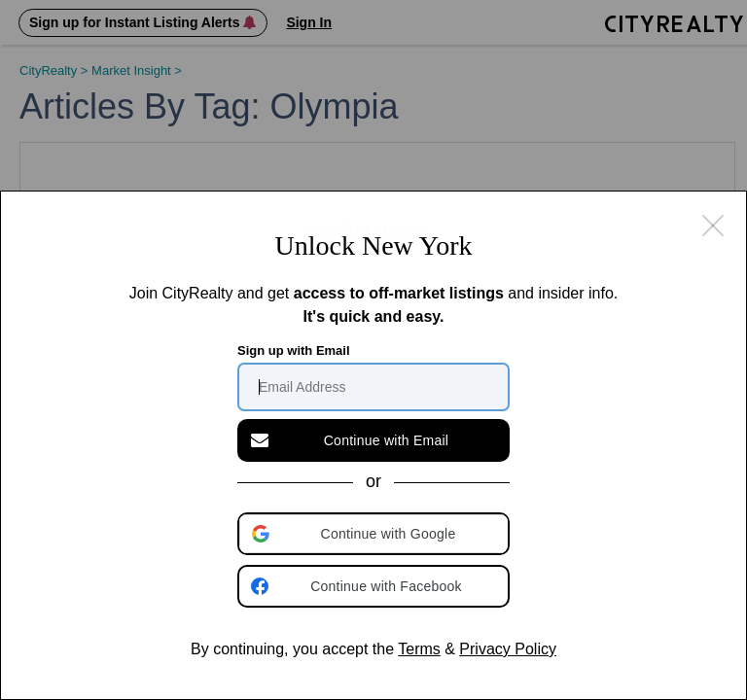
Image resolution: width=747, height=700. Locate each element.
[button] (375, 534)
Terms (419, 649)
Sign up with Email (294, 350)
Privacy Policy (508, 649)
